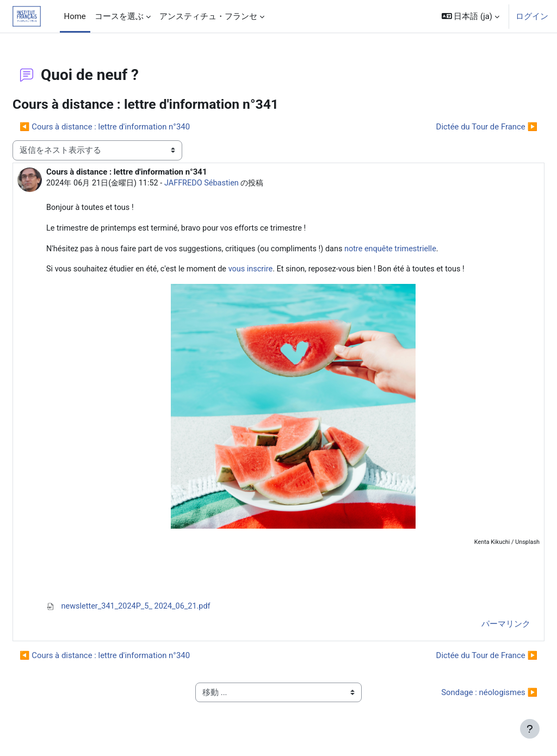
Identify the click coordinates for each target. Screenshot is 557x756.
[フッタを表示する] (530, 729)
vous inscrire (283, 271)
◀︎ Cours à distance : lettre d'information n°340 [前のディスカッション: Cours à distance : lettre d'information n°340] (131, 127)
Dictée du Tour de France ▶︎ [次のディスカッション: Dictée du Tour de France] (461, 127)
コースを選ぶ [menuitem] (119, 16)
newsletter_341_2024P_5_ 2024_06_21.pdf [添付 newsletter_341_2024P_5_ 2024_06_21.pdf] (157, 609)
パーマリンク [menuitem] (480, 627)
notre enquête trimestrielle (427, 250)
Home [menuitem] (75, 16)
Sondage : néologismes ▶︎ (463, 696)
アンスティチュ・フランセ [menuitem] (208, 16)
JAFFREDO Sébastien (234, 183)
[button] (471, 16)
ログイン (532, 16)
